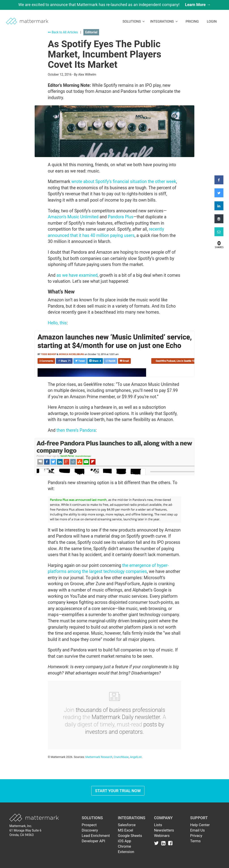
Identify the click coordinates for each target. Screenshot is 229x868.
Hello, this (57, 323)
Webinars (162, 836)
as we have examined (77, 275)
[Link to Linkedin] (164, 843)
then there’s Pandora (76, 430)
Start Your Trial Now (118, 791)
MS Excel (125, 830)
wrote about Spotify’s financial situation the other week (124, 182)
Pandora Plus (121, 217)
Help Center (200, 825)
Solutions (134, 21)
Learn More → (198, 5)
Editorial (91, 32)
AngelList (136, 757)
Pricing (192, 21)
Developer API (93, 841)
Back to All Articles (63, 32)
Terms (195, 841)
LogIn (212, 21)
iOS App (125, 841)
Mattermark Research (99, 757)
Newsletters (164, 830)
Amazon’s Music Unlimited (73, 217)
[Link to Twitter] (157, 843)
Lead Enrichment (96, 836)
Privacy (196, 836)
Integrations (164, 21)
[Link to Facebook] (170, 843)
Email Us (197, 830)
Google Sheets (130, 836)
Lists (158, 825)
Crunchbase (121, 757)
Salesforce (127, 825)
